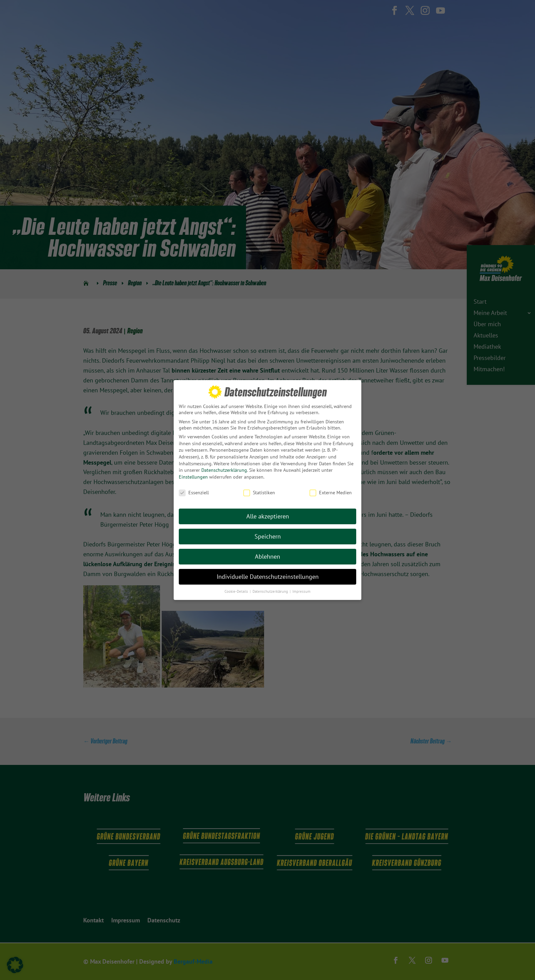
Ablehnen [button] (267, 556)
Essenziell (194, 492)
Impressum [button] (301, 591)
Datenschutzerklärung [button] (271, 591)
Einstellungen (193, 477)
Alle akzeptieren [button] (268, 516)
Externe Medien (331, 492)
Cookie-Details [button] (237, 591)
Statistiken (259, 492)
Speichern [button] (268, 536)
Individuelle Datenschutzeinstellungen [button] (268, 576)
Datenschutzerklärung (224, 470)
